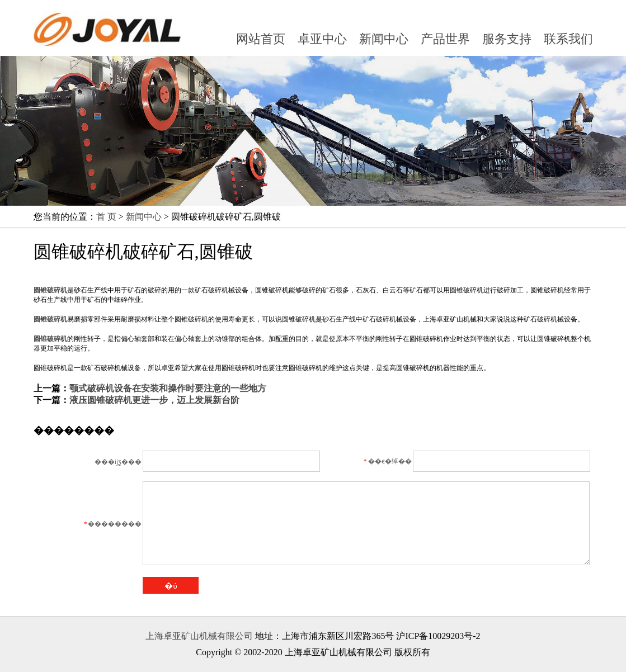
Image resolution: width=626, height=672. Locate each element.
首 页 (106, 217)
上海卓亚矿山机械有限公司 (199, 636)
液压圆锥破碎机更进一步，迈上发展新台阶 (154, 400)
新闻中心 (384, 39)
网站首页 (261, 39)
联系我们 (568, 39)
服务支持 (507, 39)
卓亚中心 (322, 39)
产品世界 (445, 39)
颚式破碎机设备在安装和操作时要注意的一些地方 (168, 388)
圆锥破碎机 (50, 290)
